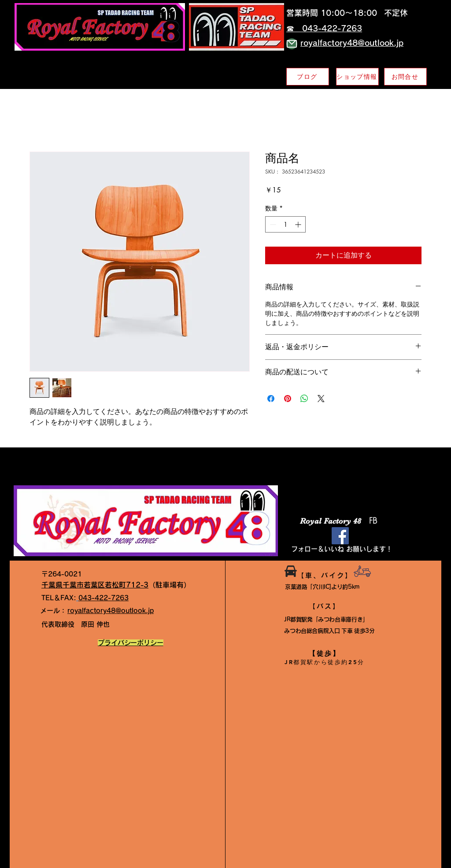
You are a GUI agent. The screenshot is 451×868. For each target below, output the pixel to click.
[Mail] (292, 44)
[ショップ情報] (357, 77)
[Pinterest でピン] (288, 399)
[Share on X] (321, 399)
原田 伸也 (76, 624)
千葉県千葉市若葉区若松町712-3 (95, 585)
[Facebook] (340, 536)
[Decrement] (272, 224)
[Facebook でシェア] (271, 399)
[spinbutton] (285, 224)
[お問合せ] (405, 77)
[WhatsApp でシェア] (304, 399)
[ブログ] (308, 77)
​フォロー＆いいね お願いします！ (342, 549)
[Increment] (299, 224)
